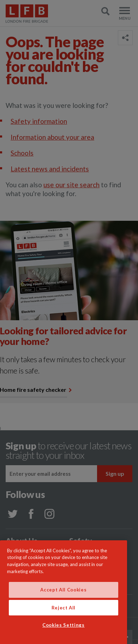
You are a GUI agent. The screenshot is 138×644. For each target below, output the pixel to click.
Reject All (64, 623)
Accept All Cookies (63, 605)
